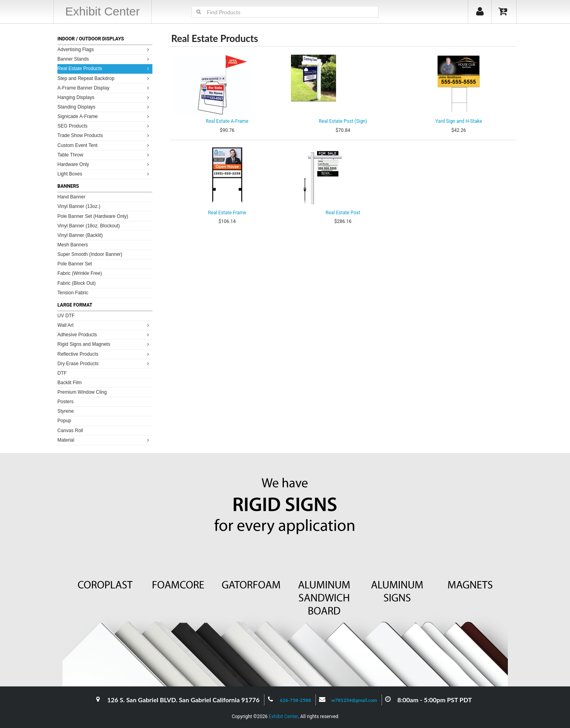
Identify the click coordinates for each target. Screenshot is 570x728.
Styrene (66, 411)
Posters (66, 402)
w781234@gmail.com (354, 700)
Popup (64, 421)
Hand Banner (71, 197)
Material (104, 440)
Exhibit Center (283, 717)
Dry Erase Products (104, 363)
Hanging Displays (104, 97)
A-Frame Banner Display (104, 88)
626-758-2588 (295, 700)
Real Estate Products (104, 68)
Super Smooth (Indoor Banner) (90, 254)
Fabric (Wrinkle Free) (80, 273)
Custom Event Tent (104, 145)
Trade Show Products (104, 135)
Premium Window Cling (82, 392)
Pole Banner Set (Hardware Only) (93, 216)
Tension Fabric (73, 293)
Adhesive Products (104, 334)
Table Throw (104, 155)
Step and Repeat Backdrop (104, 78)
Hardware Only (104, 164)
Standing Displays (104, 107)
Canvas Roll (70, 431)
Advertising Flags (104, 49)
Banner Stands (104, 59)
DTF (62, 373)
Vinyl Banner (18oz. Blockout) (89, 226)
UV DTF (66, 316)
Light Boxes (104, 174)
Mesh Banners (73, 245)
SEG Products (104, 126)
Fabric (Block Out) (77, 283)
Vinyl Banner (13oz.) (79, 206)
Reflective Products (104, 354)
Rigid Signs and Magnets (104, 344)
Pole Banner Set (75, 264)
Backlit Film (69, 383)
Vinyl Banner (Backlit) (80, 235)
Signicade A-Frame (104, 116)
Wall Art (104, 325)
